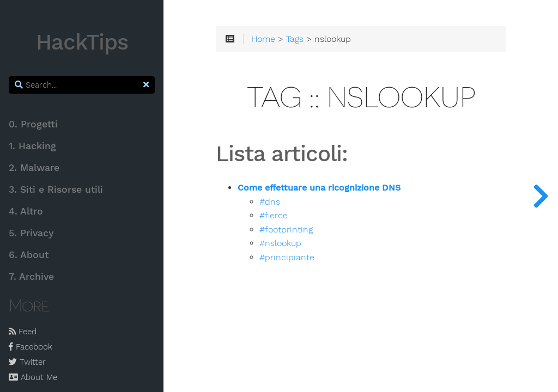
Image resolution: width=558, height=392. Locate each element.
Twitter (27, 362)
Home (263, 39)
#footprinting (286, 230)
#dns (270, 202)
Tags (295, 39)
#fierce (274, 216)
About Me (33, 377)
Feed (23, 332)
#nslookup (280, 243)
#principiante (287, 258)
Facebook (31, 347)
